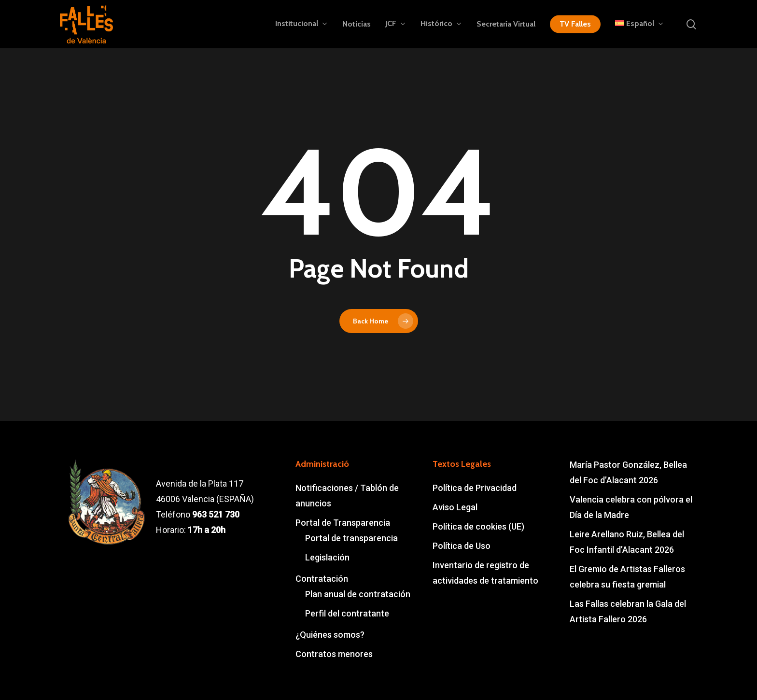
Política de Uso (462, 546)
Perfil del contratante (347, 613)
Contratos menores (334, 654)
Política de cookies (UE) (478, 526)
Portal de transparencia (351, 538)
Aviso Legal (455, 507)
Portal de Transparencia (343, 523)
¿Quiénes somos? (330, 635)
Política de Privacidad (475, 488)
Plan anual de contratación (358, 594)
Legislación (327, 557)
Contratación (322, 579)
